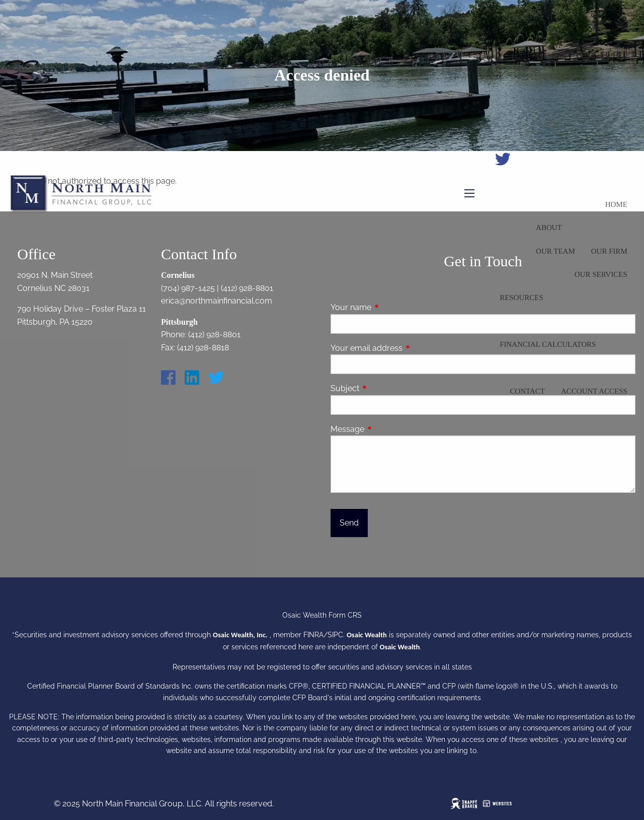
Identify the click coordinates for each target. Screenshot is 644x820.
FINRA (313, 635)
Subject (384, 388)
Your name (390, 307)
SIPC (335, 635)
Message (386, 429)
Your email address (405, 348)
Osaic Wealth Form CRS (322, 615)
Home (616, 204)
